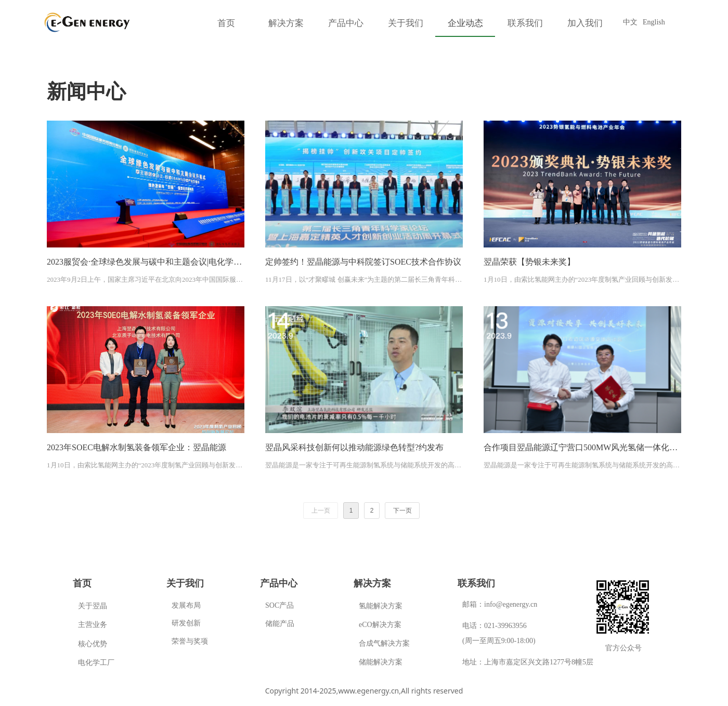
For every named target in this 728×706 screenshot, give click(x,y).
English (654, 22)
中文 (630, 22)
